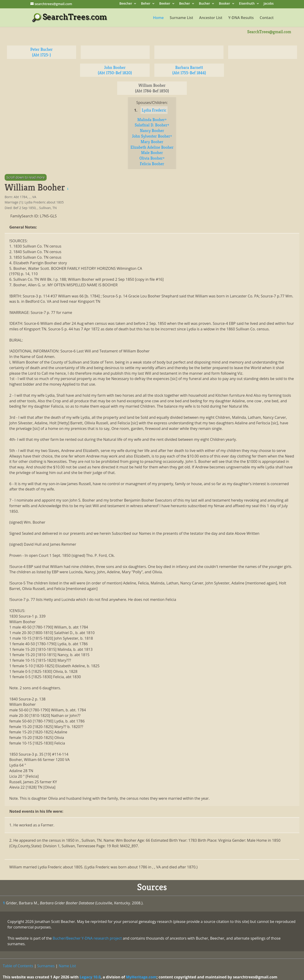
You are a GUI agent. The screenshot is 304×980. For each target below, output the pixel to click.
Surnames (46, 966)
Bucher (204, 4)
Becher (185, 4)
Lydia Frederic (154, 110)
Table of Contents (18, 966)
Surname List (181, 18)
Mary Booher (152, 142)
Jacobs (269, 4)
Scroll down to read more (26, 177)
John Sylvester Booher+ (152, 136)
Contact (267, 18)
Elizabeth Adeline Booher (152, 147)
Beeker (165, 4)
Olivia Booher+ (152, 158)
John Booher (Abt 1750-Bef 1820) (115, 70)
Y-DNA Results (241, 18)
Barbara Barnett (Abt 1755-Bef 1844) (189, 70)
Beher (146, 4)
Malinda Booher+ (152, 120)
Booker (224, 4)
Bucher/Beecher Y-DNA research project (87, 938)
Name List (67, 966)
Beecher (126, 4)
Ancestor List (211, 18)
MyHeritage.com (141, 977)
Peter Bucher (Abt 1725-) (41, 52)
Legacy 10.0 (90, 977)
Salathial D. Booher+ (152, 125)
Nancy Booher (152, 131)
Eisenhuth (247, 4)
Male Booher (152, 153)
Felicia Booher (152, 164)
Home (158, 18)
